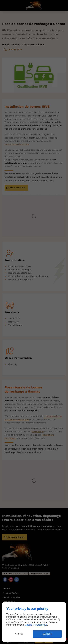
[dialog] (34, 622)
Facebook (40, 625)
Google (28, 625)
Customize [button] (19, 634)
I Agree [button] (47, 634)
